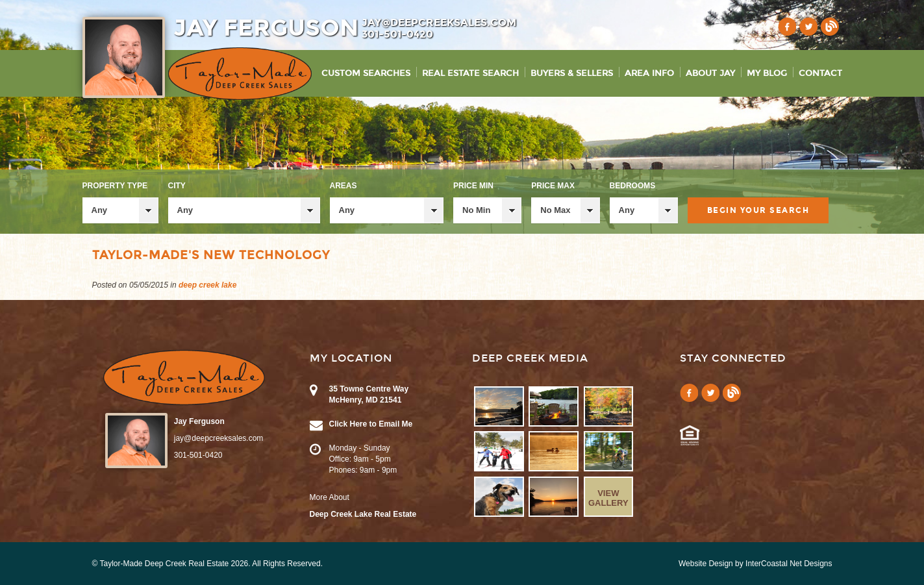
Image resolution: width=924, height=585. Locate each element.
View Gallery (608, 498)
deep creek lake (207, 285)
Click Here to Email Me (371, 424)
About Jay (710, 73)
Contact (820, 73)
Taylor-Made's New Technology (211, 255)
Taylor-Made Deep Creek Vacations (240, 74)
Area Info (649, 73)
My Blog (767, 73)
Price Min (473, 186)
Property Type (115, 186)
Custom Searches (366, 73)
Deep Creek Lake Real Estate (363, 514)
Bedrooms (633, 186)
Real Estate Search (470, 73)
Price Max (553, 186)
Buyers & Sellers (572, 73)
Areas (343, 186)
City (177, 186)
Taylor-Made (184, 378)
